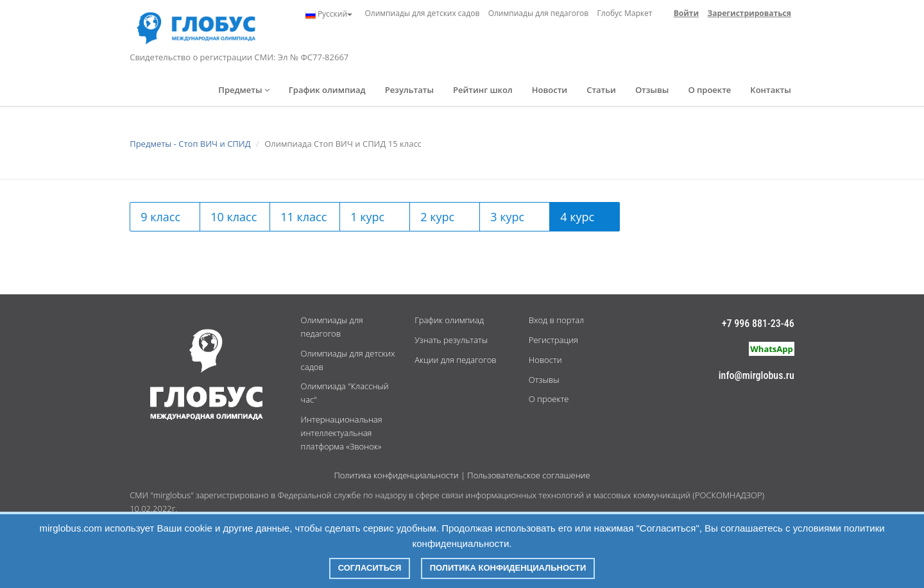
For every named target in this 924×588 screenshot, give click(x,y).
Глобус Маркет (625, 13)
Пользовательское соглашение (528, 475)
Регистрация (553, 340)
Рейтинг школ (483, 90)
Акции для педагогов (455, 360)
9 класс (160, 217)
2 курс (437, 217)
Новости (550, 90)
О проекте (709, 90)
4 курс (577, 217)
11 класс (304, 217)
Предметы (244, 90)
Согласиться (370, 568)
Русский (329, 14)
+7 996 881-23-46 (758, 323)
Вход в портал (556, 320)
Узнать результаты (451, 340)
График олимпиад (327, 90)
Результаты (409, 90)
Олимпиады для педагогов (539, 13)
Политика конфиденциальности (396, 475)
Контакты (770, 90)
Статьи (601, 90)
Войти (686, 13)
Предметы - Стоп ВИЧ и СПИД (190, 144)
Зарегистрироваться (749, 13)
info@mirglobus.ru (757, 375)
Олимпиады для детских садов (422, 13)
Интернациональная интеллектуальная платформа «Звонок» (342, 433)
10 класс (234, 217)
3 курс (507, 217)
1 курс (367, 217)
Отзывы (652, 90)
